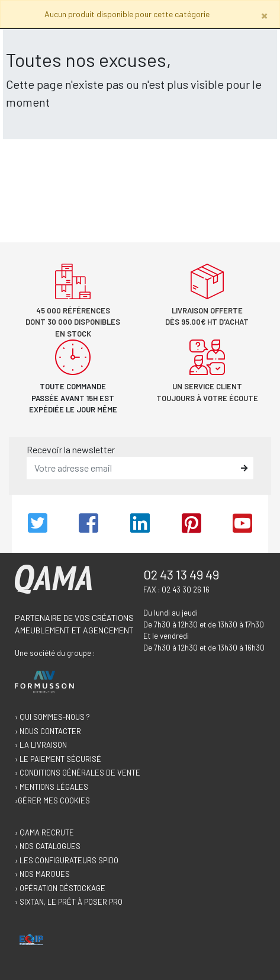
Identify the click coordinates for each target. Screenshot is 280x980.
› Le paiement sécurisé (58, 759)
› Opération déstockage (60, 888)
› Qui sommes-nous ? (52, 717)
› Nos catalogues (48, 846)
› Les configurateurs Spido (67, 860)
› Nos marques (42, 874)
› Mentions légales (52, 787)
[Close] (264, 15)
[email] (131, 468)
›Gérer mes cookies (52, 800)
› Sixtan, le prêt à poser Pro (69, 902)
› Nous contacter (48, 731)
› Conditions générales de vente (78, 773)
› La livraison (41, 745)
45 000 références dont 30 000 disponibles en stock (73, 322)
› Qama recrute (44, 832)
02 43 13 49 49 (181, 574)
